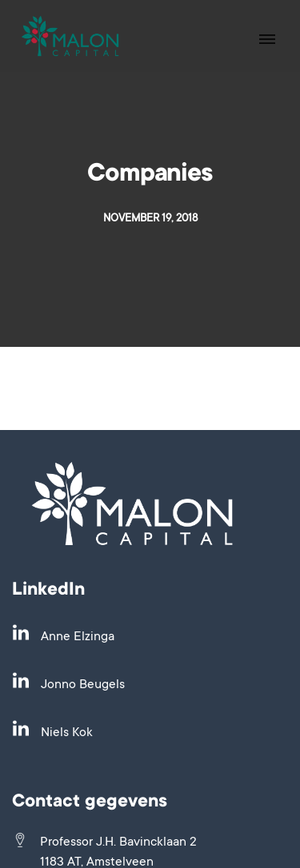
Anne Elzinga (78, 637)
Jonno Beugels (83, 685)
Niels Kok (67, 733)
